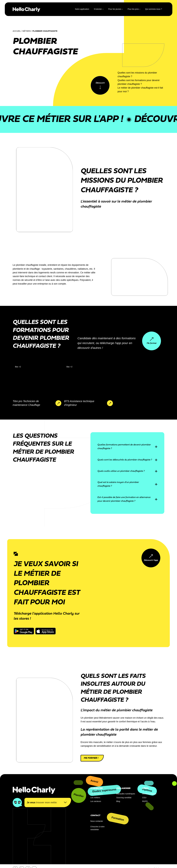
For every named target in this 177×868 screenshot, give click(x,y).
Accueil (17, 31)
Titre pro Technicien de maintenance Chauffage (26, 403)
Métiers (27, 31)
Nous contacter (97, 821)
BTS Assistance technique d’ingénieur (79, 403)
